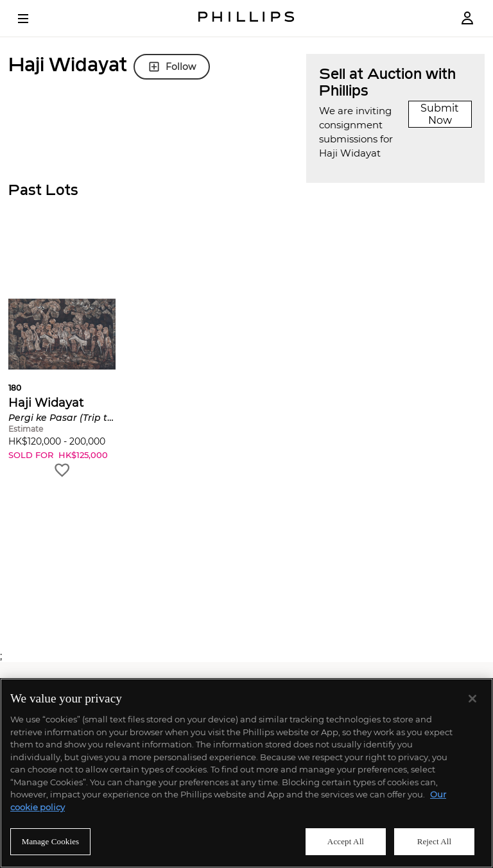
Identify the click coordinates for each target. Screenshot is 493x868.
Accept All (346, 841)
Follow (172, 67)
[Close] (472, 699)
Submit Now (440, 114)
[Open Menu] (32, 19)
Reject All (435, 841)
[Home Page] (246, 18)
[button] (62, 356)
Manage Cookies (51, 841)
